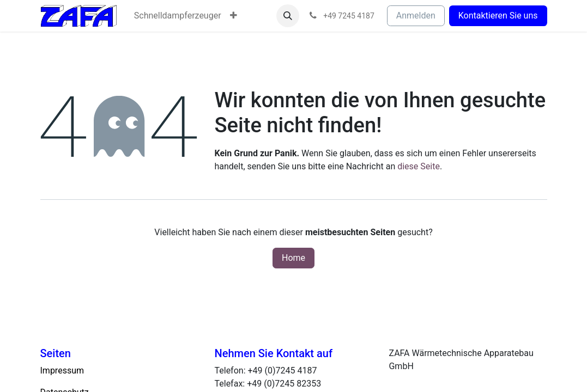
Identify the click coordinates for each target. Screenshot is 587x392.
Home (293, 258)
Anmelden (416, 16)
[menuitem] (178, 16)
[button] (288, 16)
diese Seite (419, 166)
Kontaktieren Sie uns (498, 16)
